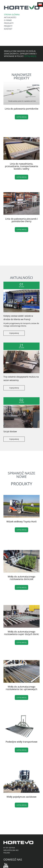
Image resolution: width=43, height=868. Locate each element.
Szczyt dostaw (10, 431)
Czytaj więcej (30, 56)
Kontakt (8, 29)
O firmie (8, 20)
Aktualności (10, 17)
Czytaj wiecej (21, 117)
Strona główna (12, 15)
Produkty (9, 23)
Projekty (8, 26)
